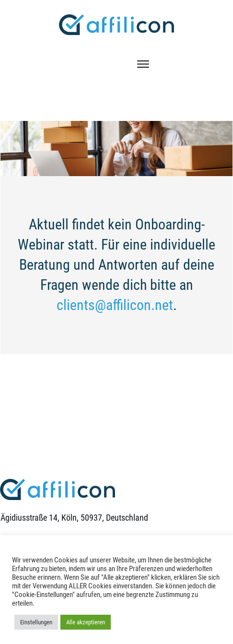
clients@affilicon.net (115, 305)
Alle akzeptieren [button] (86, 622)
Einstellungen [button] (36, 622)
